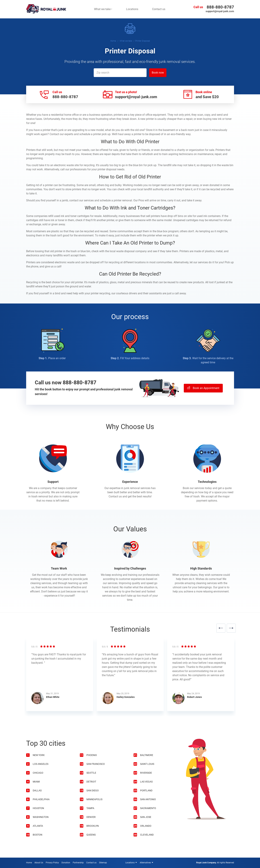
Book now (158, 73)
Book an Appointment (203, 388)
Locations (130, 863)
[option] (60, 677)
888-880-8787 (220, 7)
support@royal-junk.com (220, 11)
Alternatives (145, 863)
